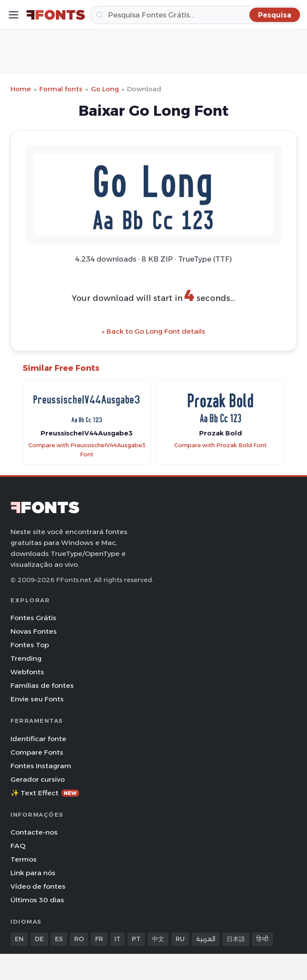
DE (39, 939)
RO (79, 939)
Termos (24, 859)
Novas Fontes (34, 631)
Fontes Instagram (41, 766)
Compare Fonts (37, 752)
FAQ (18, 846)
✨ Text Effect (45, 793)
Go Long (105, 89)
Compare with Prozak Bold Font (221, 445)
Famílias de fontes (42, 685)
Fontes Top (30, 645)
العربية (206, 939)
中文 (158, 939)
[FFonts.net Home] (56, 15)
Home (21, 89)
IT (117, 939)
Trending (26, 658)
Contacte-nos (34, 832)
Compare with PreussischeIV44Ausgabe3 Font (87, 450)
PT (136, 939)
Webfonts (27, 672)
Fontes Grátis (33, 618)
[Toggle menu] (14, 15)
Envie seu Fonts (37, 699)
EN (19, 939)
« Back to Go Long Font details (153, 331)
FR (99, 939)
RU (180, 939)
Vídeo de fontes (38, 886)
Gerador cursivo (38, 779)
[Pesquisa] (196, 15)
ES (59, 939)
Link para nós (33, 873)
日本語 (236, 939)
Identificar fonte (38, 739)
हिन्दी (262, 939)
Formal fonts (61, 89)
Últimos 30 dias (37, 900)
